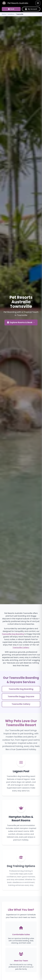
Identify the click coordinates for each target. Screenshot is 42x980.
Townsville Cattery (21, 648)
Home (4, 14)
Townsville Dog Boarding (13, 635)
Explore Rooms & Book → (21, 323)
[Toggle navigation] (38, 3)
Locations (11, 14)
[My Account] (31, 9)
